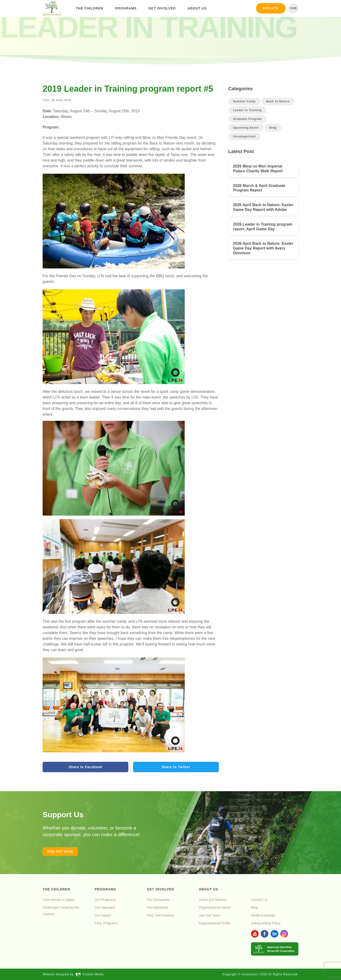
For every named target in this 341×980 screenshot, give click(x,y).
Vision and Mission (213, 900)
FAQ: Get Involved (160, 915)
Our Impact (103, 915)
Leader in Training (247, 110)
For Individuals (158, 907)
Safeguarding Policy (266, 923)
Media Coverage (263, 915)
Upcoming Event (246, 128)
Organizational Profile (215, 923)
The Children (90, 8)
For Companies (158, 900)
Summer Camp (244, 101)
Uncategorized (244, 136)
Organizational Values (215, 907)
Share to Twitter (176, 767)
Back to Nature (278, 101)
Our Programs (105, 900)
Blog (273, 128)
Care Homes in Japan (59, 900)
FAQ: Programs (106, 923)
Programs (126, 8)
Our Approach (105, 907)
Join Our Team (210, 915)
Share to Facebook (85, 767)
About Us (197, 8)
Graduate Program (247, 119)
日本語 (293, 8)
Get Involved (162, 8)
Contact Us (259, 900)
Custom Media (90, 974)
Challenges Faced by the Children (61, 911)
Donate (271, 8)
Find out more (60, 852)
